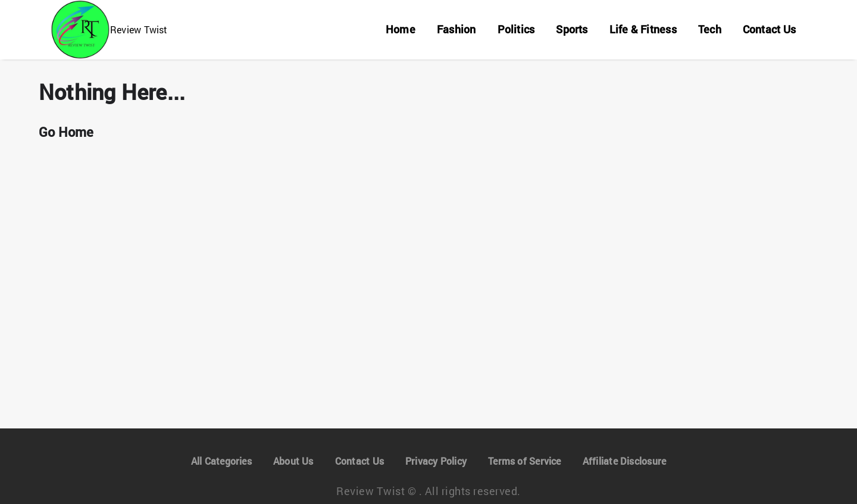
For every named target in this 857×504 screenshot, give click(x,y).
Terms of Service (524, 461)
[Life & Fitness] (641, 30)
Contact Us (359, 461)
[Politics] (513, 30)
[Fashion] (453, 30)
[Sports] (569, 30)
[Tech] (708, 30)
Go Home (66, 132)
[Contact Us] (769, 30)
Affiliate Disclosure (624, 461)
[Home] (398, 30)
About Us (294, 461)
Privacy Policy (435, 461)
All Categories (222, 461)
